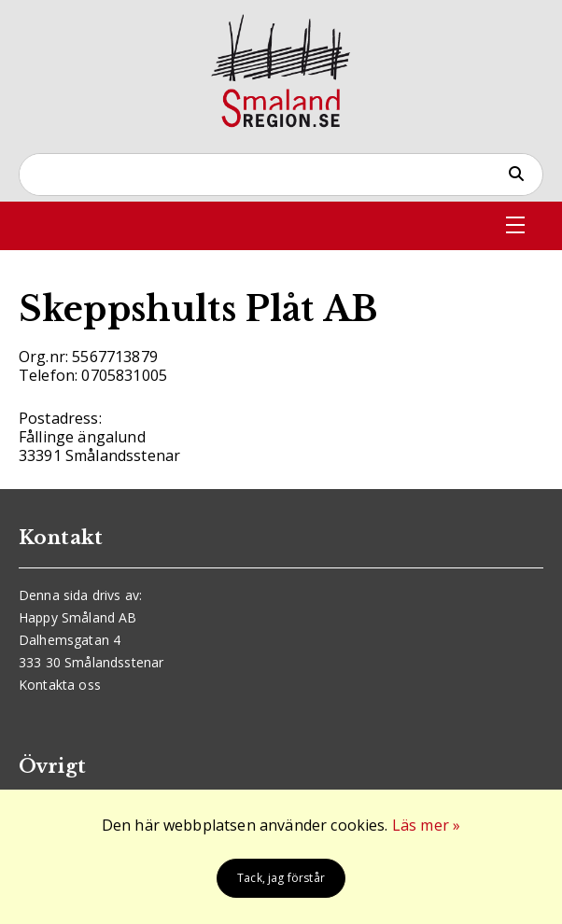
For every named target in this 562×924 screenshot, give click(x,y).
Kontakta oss (60, 685)
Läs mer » (426, 825)
